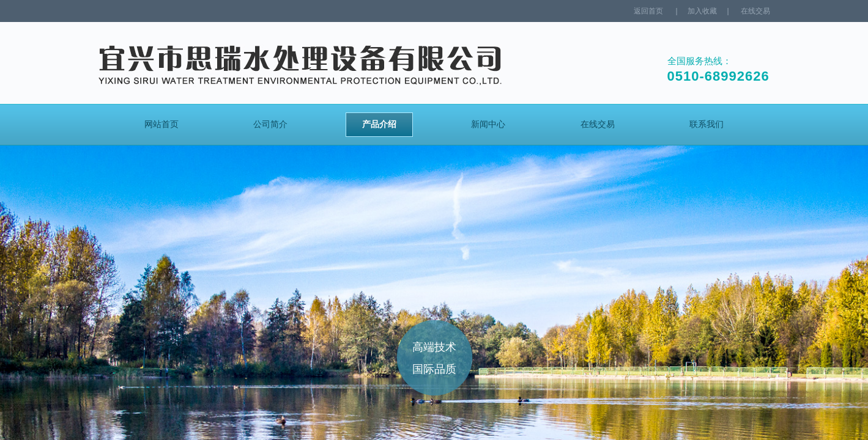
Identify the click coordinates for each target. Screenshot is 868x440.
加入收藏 (702, 11)
